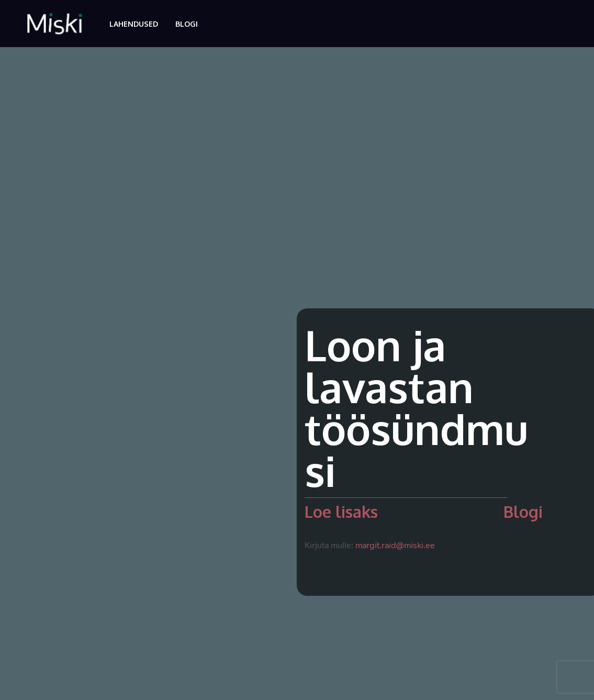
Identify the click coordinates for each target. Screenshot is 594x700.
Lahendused (134, 24)
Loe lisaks (341, 512)
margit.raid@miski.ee (395, 545)
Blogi (187, 24)
